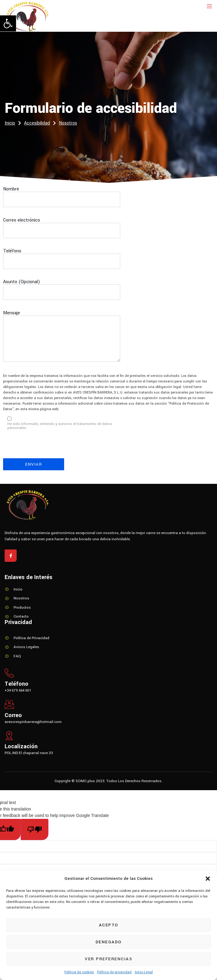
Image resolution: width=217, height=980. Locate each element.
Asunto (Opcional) (62, 293)
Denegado (109, 942)
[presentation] (50, 446)
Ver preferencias (108, 959)
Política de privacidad (114, 972)
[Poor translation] (35, 829)
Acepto (109, 925)
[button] (8, 23)
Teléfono (62, 262)
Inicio (13, 123)
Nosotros (68, 123)
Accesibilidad (40, 123)
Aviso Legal (144, 972)
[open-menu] (208, 7)
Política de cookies (79, 972)
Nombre (62, 200)
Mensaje (62, 340)
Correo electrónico (62, 231)
